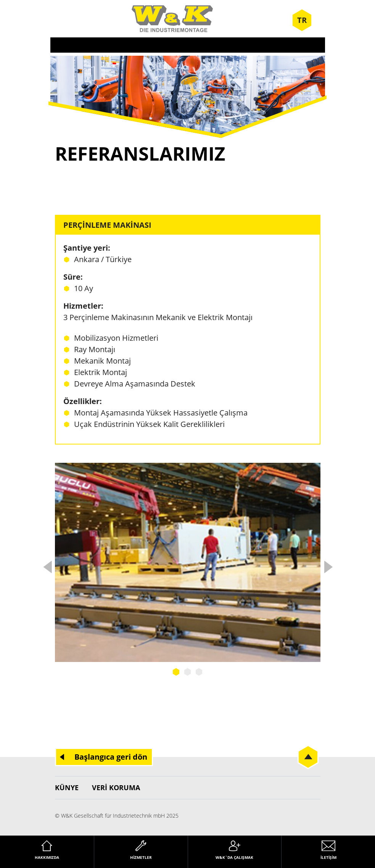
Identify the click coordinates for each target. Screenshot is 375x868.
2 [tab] (188, 672)
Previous (47, 565)
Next (328, 565)
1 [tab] (176, 672)
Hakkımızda (47, 857)
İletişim (328, 857)
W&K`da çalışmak (234, 857)
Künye (67, 787)
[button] (17, 851)
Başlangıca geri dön (111, 757)
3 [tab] (199, 672)
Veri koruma (116, 787)
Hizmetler (141, 857)
